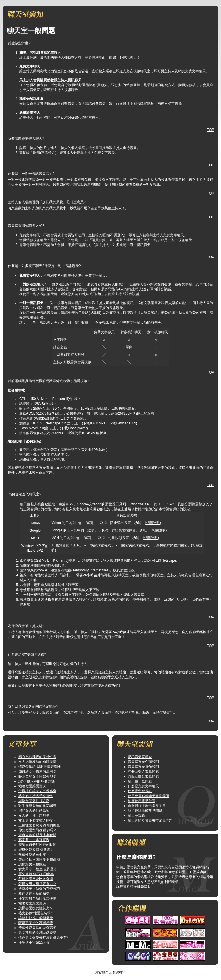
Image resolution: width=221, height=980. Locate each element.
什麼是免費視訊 (140, 791)
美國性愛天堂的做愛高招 (37, 928)
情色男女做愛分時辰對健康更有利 (44, 938)
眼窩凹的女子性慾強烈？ (37, 776)
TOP (211, 130)
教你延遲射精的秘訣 (34, 894)
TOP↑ (124, 967)
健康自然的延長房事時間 (37, 835)
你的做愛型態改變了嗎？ (37, 830)
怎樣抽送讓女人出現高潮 (37, 791)
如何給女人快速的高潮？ (37, 772)
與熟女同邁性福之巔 (34, 801)
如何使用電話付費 (142, 801)
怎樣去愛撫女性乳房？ (36, 908)
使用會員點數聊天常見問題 (148, 796)
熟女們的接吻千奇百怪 (36, 796)
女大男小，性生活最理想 (37, 869)
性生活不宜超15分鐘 (34, 942)
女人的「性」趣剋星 (34, 815)
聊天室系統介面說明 (143, 762)
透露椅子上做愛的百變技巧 (39, 889)
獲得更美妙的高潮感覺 (36, 923)
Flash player (77, 428)
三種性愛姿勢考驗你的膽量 (39, 825)
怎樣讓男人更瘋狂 (32, 864)
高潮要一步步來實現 (34, 840)
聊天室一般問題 (140, 781)
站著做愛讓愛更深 (32, 786)
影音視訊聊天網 (105, 967)
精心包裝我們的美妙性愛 (37, 757)
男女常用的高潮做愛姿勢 (37, 933)
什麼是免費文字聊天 (143, 786)
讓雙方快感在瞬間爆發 (36, 918)
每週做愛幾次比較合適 (36, 879)
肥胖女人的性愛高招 (34, 811)
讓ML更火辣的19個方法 (37, 781)
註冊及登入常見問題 (143, 772)
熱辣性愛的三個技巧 (34, 855)
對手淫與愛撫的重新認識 (37, 806)
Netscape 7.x (126, 423)
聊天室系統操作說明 (143, 767)
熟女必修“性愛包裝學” (35, 913)
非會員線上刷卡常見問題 (147, 806)
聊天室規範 (136, 815)
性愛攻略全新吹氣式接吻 (37, 898)
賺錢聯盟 (144, 887)
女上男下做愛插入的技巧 (37, 820)
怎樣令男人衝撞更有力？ (37, 884)
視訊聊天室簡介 (140, 757)
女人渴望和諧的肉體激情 (37, 762)
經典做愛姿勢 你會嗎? (35, 850)
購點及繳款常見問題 (143, 776)
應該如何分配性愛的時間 (37, 845)
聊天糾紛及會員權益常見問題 (150, 820)
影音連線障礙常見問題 (145, 811)
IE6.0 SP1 (98, 423)
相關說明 (153, 523)
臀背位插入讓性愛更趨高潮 (39, 859)
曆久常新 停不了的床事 (36, 874)
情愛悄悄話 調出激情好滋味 (40, 767)
